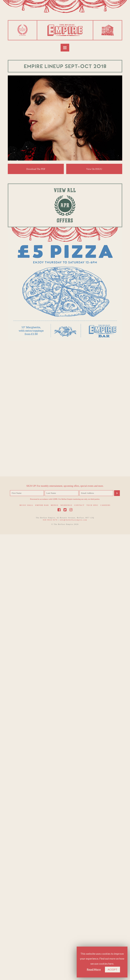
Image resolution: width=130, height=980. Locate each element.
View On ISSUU (94, 169)
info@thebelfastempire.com (73, 938)
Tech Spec (93, 923)
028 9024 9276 (50, 938)
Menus (55, 923)
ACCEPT (112, 969)
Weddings (66, 923)
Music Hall (26, 923)
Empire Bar (42, 923)
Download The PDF (36, 169)
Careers (105, 923)
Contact (79, 923)
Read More (94, 969)
